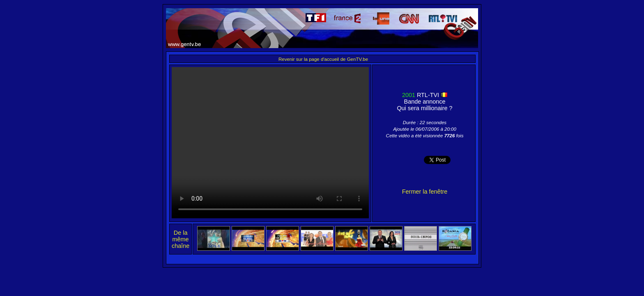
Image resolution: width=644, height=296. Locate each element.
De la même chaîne (181, 239)
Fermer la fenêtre (425, 192)
